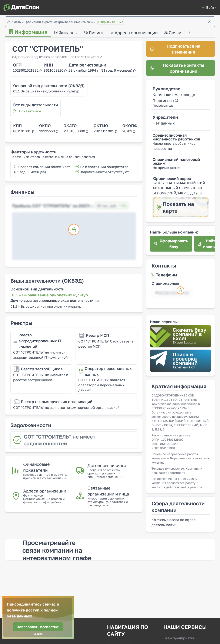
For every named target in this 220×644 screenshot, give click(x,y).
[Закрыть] (209, 22)
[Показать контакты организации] (181, 68)
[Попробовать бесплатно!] (38, 627)
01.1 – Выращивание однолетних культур (49, 295)
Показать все (30, 111)
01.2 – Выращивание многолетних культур (46, 306)
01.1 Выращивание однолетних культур (46, 91)
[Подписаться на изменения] (181, 49)
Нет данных (164, 123)
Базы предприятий (179, 638)
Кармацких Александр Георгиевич (174, 98)
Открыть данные (111, 22)
